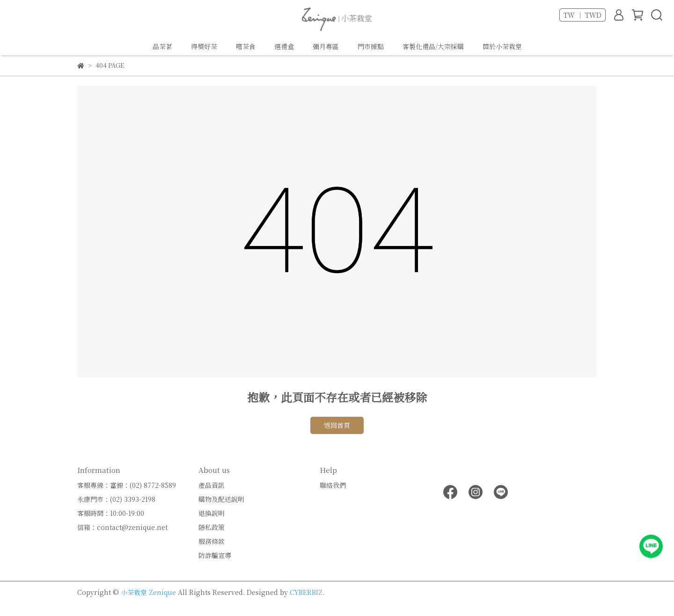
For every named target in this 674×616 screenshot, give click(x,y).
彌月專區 (326, 46)
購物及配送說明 (221, 499)
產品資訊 (212, 485)
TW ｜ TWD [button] (582, 15)
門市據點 (371, 46)
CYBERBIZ (306, 592)
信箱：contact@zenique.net (122, 527)
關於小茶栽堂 (502, 46)
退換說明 (212, 513)
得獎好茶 (204, 46)
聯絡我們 (333, 485)
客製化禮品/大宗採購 (433, 46)
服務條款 (212, 541)
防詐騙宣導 (215, 555)
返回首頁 (337, 425)
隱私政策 (212, 527)
